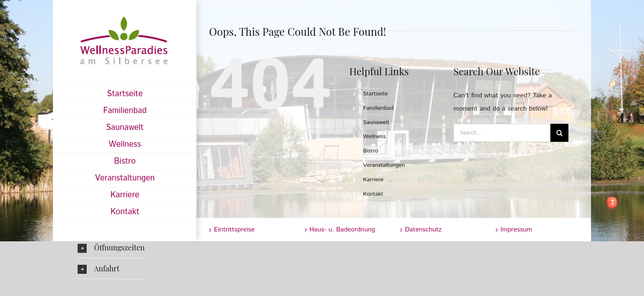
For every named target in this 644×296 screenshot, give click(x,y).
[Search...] (502, 133)
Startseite (376, 94)
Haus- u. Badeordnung (343, 230)
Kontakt (373, 194)
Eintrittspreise (234, 230)
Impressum (516, 230)
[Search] (559, 133)
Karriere (373, 180)
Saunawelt (376, 123)
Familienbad (378, 108)
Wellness (374, 136)
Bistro (371, 151)
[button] (111, 247)
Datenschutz (423, 230)
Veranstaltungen (384, 165)
